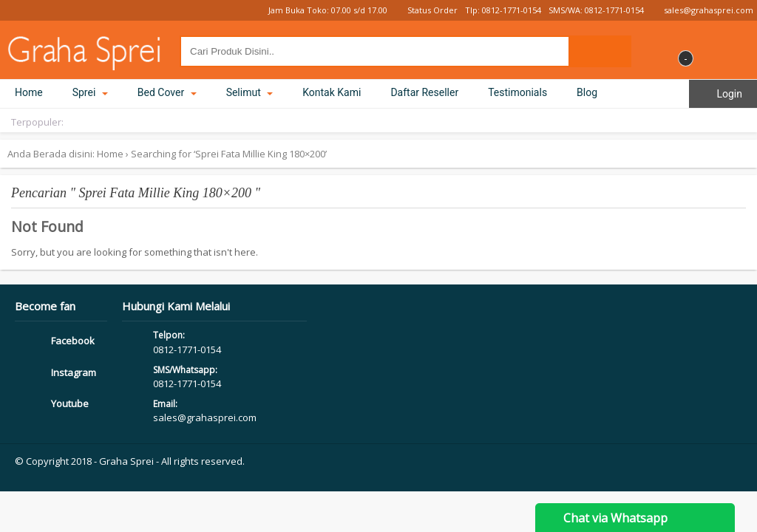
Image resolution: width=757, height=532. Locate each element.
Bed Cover (167, 92)
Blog (587, 92)
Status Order (426, 10)
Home (29, 92)
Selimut (250, 92)
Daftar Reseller (424, 92)
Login (723, 94)
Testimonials (517, 92)
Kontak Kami (332, 92)
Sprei (90, 92)
